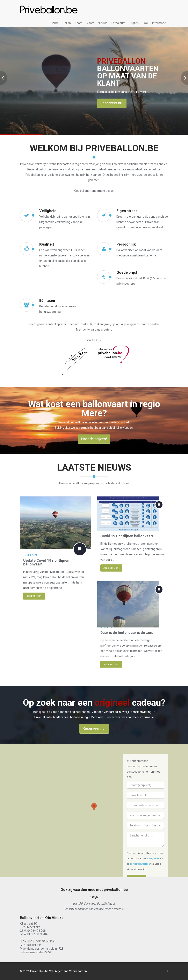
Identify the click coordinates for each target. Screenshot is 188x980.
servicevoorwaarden (140, 864)
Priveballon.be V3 (41, 971)
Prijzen (134, 23)
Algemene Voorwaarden (71, 971)
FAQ (145, 23)
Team (79, 23)
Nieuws (103, 23)
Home (55, 23)
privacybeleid (153, 859)
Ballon (67, 23)
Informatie (159, 23)
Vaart (90, 23)
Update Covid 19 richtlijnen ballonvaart (43, 562)
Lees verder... (31, 596)
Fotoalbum (118, 23)
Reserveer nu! (112, 103)
